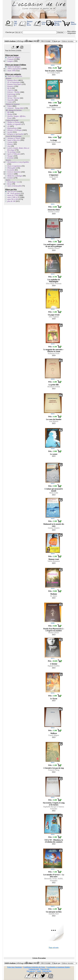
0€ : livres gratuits (14, 193)
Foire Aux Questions (15, 967)
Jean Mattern (54, 421)
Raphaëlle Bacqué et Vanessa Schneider (54, 808)
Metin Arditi (54, 493)
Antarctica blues (54, 210)
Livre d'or (44, 23)
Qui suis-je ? (16, 23)
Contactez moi (34, 969)
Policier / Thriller (14, 92)
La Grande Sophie (54, 73)
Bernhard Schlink (54, 387)
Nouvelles (11, 100)
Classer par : (57, 41)
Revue (9, 184)
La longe (54, 140)
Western (10, 96)
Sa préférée (54, 105)
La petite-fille (54, 385)
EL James (54, 596)
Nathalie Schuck (54, 248)
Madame (54, 594)
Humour (10, 144)
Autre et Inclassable (14, 186)
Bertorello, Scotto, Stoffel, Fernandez (54, 880)
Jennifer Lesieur (54, 212)
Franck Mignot (54, 735)
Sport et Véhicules (14, 154)
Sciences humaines (14, 172)
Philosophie (11, 168)
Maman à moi (54, 559)
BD (8, 112)
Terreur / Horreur (13, 98)
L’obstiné (54, 664)
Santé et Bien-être (14, 140)
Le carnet (54, 454)
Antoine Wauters (54, 528)
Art (8, 126)
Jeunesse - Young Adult (15, 108)
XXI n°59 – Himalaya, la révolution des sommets (54, 841)
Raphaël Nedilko (54, 666)
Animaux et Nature (14, 138)
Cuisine (10, 142)
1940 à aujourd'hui (14, 69)
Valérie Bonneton (54, 561)
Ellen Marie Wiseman (54, 284)
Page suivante (54, 948)
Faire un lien (47, 971)
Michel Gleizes (54, 633)
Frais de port (45, 969)
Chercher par (10, 32)
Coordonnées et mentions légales (58, 967)
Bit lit (9, 88)
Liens (39, 971)
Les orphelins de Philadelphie (54, 281)
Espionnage (11, 94)
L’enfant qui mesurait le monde (54, 490)
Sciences (10, 174)
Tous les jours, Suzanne (54, 71)
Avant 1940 (11, 71)
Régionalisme (12, 128)
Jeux (9, 146)
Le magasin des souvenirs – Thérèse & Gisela (54, 350)
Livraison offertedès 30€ (58, 23)
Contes (10, 102)
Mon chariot (73, 23)
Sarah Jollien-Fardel (54, 107)
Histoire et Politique (14, 130)
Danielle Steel (54, 914)
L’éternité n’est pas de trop (54, 768)
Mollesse (54, 733)
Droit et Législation (14, 166)
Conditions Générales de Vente (34, 967)
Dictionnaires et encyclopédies (18, 162)
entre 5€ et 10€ (13, 199)
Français (10, 59)
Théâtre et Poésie (13, 122)
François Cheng (54, 770)
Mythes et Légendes (14, 124)
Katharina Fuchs (54, 353)
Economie (11, 170)
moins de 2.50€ (13, 195)
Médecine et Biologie (15, 176)
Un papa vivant (54, 315)
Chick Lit (11, 90)
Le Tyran (54, 699)
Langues (10, 61)
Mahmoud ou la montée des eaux (54, 525)
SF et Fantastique (14, 82)
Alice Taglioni (54, 317)
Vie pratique (12, 152)
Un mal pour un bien (54, 912)
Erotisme (10, 158)
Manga (10, 114)
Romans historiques (14, 84)
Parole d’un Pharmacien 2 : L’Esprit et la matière (54, 630)
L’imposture (54, 175)
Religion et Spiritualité (15, 134)
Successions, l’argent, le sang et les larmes (54, 804)
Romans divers (12, 80)
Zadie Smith (54, 177)
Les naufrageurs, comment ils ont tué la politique (54, 245)
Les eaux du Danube (54, 419)
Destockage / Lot (13, 182)
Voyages (10, 156)
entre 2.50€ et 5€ (13, 197)
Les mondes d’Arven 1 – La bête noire (54, 876)
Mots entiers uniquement (72, 32)
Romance (11, 86)
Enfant (10, 106)
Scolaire (10, 178)
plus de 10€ (11, 201)
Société (10, 132)
